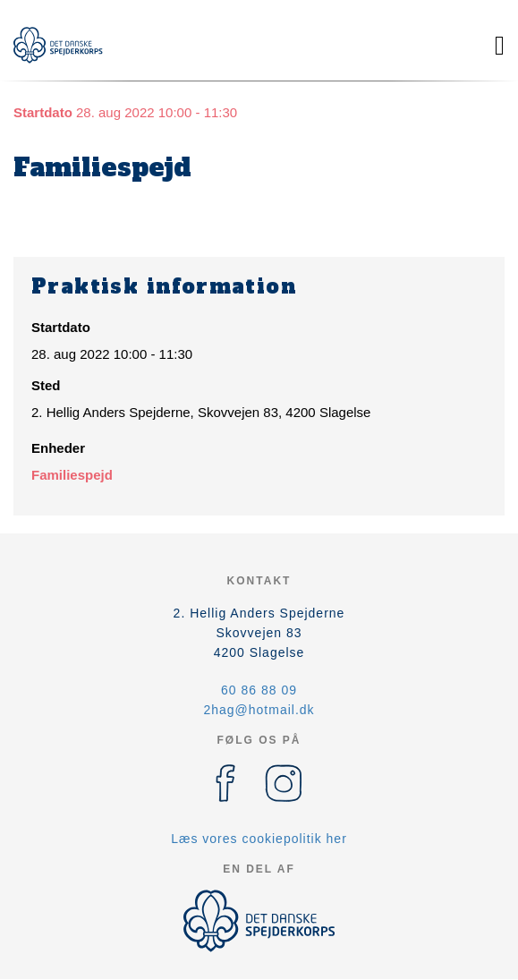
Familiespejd (72, 475)
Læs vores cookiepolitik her (259, 839)
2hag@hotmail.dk (259, 710)
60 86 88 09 (259, 690)
